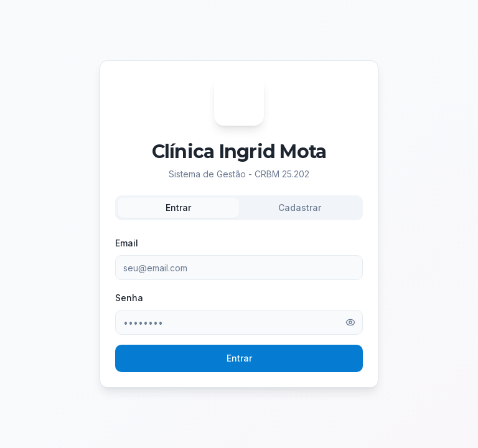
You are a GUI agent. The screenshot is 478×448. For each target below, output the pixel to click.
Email (127, 243)
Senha (129, 298)
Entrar (239, 358)
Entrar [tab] (178, 208)
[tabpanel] (239, 304)
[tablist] (239, 208)
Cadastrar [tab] (300, 208)
